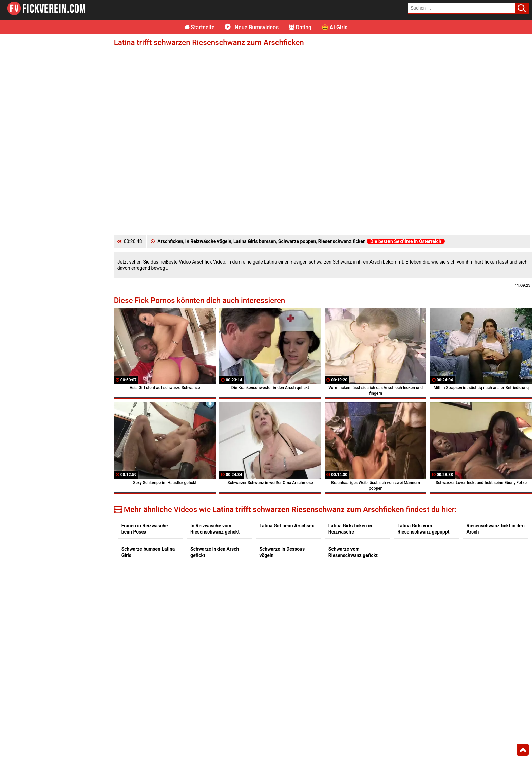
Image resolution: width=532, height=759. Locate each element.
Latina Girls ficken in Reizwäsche (350, 529)
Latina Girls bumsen (255, 241)
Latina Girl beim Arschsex (287, 526)
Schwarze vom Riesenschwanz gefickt (353, 552)
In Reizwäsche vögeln (208, 241)
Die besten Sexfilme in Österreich (406, 241)
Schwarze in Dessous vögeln (282, 552)
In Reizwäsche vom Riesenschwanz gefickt (215, 529)
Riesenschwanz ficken (342, 241)
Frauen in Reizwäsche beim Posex (145, 529)
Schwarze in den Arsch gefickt (215, 552)
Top (523, 750)
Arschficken (170, 241)
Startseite (200, 27)
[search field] (461, 8)
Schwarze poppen (297, 241)
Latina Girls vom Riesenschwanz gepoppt (423, 529)
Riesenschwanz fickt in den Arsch (496, 529)
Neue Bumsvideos (252, 27)
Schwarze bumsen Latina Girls (148, 552)
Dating (300, 27)
